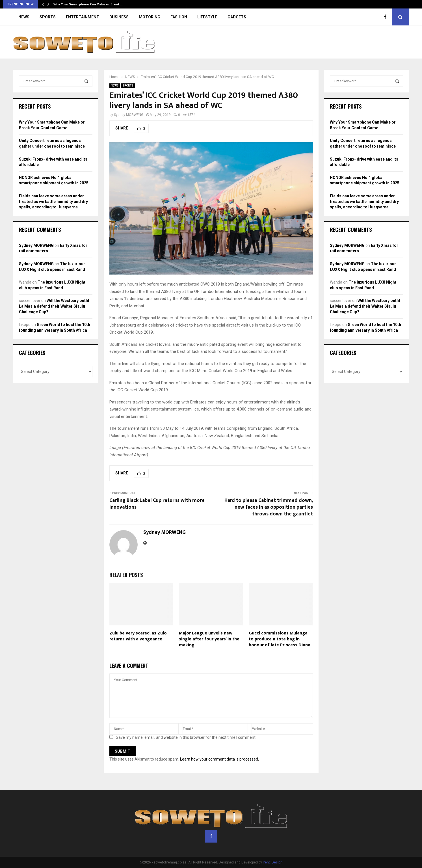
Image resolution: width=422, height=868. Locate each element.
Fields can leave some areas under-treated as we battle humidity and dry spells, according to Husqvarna (53, 201)
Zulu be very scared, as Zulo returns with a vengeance (138, 636)
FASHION (179, 17)
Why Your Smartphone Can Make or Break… (88, 4)
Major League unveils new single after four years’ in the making (209, 639)
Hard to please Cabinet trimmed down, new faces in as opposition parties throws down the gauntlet (269, 507)
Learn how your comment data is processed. (219, 759)
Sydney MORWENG (129, 115)
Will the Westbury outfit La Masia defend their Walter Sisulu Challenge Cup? (54, 306)
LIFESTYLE (207, 17)
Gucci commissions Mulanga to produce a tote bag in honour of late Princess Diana (280, 639)
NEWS (24, 17)
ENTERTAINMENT (83, 17)
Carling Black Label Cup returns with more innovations (157, 504)
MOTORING (150, 17)
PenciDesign (273, 862)
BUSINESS (119, 17)
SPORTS (48, 17)
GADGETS (237, 17)
